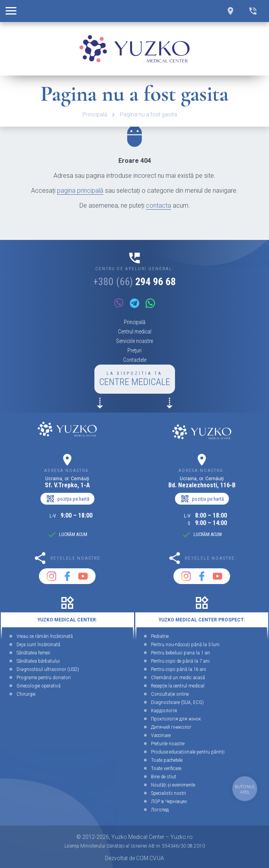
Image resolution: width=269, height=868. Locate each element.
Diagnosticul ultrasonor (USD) (48, 669)
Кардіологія (164, 710)
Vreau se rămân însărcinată (45, 636)
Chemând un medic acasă (178, 677)
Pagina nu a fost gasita (148, 114)
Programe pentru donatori (44, 677)
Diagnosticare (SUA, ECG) (177, 702)
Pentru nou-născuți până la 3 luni (185, 644)
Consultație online (170, 694)
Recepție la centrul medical (178, 686)
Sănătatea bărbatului (38, 661)
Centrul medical (135, 332)
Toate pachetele (167, 760)
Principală (95, 114)
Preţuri (134, 350)
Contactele (135, 360)
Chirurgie (26, 694)
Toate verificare (166, 768)
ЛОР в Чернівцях (169, 801)
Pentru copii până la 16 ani (179, 669)
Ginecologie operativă (39, 686)
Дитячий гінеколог (171, 727)
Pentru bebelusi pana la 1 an (181, 653)
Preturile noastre (168, 744)
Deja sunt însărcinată (38, 644)
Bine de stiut (164, 777)
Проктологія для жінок (176, 719)
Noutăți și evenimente (173, 785)
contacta (158, 205)
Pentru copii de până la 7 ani (180, 661)
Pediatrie (160, 636)
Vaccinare (161, 735)
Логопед (160, 810)
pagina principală (80, 191)
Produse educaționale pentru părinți (188, 752)
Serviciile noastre (134, 341)
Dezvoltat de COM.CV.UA (134, 858)
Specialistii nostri (169, 793)
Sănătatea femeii (33, 653)
